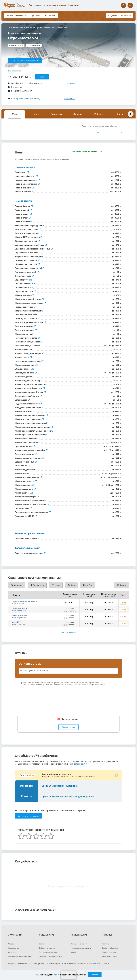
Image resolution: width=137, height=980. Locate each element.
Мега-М (15, 627)
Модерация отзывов (111, 961)
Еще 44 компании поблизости (25, 61)
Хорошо (95, 975)
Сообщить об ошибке (111, 953)
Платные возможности (81, 949)
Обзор (15, 114)
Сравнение (57, 114)
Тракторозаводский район (23, 99)
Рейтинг (99, 114)
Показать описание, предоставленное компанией (38, 136)
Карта (120, 114)
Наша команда (14, 953)
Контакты (106, 949)
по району (126, 16)
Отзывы (50, 16)
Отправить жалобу (110, 957)
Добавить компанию (48, 953)
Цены (36, 16)
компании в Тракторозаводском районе (101, 134)
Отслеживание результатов (83, 953)
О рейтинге (13, 957)
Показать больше (68, 637)
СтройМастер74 (19, 613)
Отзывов (32, 45)
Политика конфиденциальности (17, 962)
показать (42, 77)
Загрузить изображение (50, 957)
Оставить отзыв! (69, 732)
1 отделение (17, 87)
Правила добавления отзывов (52, 961)
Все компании (17, 16)
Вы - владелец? (15, 71)
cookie (55, 975)
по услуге (113, 16)
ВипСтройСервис (20, 620)
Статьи (42, 949)
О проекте (12, 949)
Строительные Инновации (24, 606)
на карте (71, 83)
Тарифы (74, 957)
